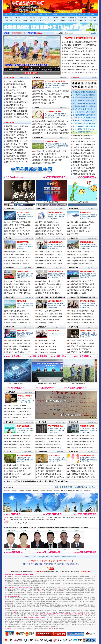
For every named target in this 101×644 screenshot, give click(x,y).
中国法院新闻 (82, 18)
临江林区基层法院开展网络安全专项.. (82, 287)
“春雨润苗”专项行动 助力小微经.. (49, 293)
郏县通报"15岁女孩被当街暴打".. (84, 121)
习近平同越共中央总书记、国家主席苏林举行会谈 (51, 97)
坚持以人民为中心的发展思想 (16, 153)
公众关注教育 (42, 422)
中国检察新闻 (72, 18)
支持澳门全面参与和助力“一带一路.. (82, 448)
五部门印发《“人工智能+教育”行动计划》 (78, 48)
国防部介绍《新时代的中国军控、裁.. (82, 352)
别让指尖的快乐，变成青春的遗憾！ (18, 234)
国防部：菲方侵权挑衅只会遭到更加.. (82, 346)
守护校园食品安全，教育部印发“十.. (50, 448)
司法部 (72, 518)
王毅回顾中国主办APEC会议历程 (17, 349)
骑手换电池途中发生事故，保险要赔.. (50, 234)
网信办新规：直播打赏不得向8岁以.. (18, 225)
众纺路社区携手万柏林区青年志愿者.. (50, 317)
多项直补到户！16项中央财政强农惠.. (18, 474)
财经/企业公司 (42, 268)
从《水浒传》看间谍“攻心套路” (13, 70)
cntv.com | (40, 523)
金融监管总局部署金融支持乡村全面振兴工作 (79, 54)
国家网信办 (78, 518)
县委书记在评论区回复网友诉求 (84, 112)
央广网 (25, 520)
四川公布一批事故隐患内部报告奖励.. (82, 311)
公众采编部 (33, 557)
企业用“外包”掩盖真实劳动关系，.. (49, 225)
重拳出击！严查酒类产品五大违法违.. (19, 414)
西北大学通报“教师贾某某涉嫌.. (84, 101)
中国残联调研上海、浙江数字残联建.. (18, 445)
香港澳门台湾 (82, 21)
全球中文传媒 (19, 6)
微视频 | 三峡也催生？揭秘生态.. (80, 228)
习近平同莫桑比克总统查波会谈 (80, 38)
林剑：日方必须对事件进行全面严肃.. (18, 343)
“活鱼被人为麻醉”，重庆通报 (16, 406)
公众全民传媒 (10, 209)
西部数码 (52, 520)
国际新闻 (33, 21)
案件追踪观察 (9, 21)
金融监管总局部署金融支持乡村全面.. (18, 468)
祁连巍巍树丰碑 (86, 212)
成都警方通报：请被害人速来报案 (17, 264)
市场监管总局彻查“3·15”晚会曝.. (17, 417)
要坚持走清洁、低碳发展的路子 (17, 135)
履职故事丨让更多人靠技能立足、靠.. (50, 258)
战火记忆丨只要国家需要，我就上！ (50, 471)
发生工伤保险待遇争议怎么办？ (48, 222)
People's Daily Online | (24, 523)
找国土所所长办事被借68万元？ (84, 164)
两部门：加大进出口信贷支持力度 (49, 287)
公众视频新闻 (74, 209)
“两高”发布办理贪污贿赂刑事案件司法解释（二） (51, 121)
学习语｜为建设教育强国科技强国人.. (82, 258)
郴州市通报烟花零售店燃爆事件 (84, 103)
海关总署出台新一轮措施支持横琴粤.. (82, 442)
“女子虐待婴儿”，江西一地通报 (16, 252)
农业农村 (63, 21)
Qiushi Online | (14, 523)
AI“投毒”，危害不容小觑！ (15, 81)
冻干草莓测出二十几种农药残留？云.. (19, 411)
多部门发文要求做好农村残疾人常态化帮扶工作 (80, 73)
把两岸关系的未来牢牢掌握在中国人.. (82, 436)
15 (58, 67)
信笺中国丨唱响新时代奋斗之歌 (49, 468)
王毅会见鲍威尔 (22, 331)
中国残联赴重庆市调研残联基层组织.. (18, 442)
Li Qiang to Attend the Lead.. (46, 343)
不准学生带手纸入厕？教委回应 (84, 106)
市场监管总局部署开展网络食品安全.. (19, 409)
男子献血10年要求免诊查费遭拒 (84, 95)
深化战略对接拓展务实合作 (15, 105)
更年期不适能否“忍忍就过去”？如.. (81, 474)
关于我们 (27, 557)
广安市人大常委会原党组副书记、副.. (82, 317)
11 (47, 67)
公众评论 (48, 18)
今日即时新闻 (10, 78)
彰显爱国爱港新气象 (87, 426)
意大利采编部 (71, 491)
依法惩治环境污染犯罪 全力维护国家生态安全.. (50, 127)
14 (55, 67)
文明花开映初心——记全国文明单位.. (51, 465)
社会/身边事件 (10, 297)
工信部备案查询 (31, 520)
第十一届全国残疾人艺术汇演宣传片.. (18, 448)
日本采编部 (36, 491)
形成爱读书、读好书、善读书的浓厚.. (82, 252)
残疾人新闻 (9, 422)
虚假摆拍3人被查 (23, 242)
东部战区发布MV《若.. (88, 331)
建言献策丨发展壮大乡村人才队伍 (49, 255)
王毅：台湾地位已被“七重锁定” (80, 445)
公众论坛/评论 (74, 238)
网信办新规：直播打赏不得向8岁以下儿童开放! (80, 45)
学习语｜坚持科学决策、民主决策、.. (82, 264)
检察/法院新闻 (74, 268)
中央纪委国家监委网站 (22, 518)
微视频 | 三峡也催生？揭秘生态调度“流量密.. (57, 70)
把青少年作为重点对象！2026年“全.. (50, 439)
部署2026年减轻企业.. (56, 271)
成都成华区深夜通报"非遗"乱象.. (84, 129)
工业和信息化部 (57, 518)
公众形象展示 (42, 452)
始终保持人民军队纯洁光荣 (78, 255)
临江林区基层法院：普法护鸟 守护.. (81, 281)
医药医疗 (48, 21)
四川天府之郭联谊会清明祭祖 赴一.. (18, 317)
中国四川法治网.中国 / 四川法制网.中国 (82, 297)
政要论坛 (33, 18)
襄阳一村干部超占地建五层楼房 (84, 98)
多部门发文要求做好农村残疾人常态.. (18, 436)
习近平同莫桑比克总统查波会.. (56, 81)
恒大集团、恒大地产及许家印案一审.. (18, 290)
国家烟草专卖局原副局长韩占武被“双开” (48, 160)
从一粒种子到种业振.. (24, 455)
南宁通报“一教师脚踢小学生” (83, 173)
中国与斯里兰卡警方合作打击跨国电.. (18, 340)
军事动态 (17, 21)
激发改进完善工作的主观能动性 (17, 114)
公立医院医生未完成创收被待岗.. (84, 118)
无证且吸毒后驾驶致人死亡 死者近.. (50, 231)
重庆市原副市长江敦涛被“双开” (45, 163)
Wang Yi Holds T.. (55, 331)
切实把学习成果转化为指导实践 (17, 147)
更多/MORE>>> (64, 78)
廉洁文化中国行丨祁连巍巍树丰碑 (33, 70)
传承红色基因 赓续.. (87, 242)
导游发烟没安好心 (23, 271)
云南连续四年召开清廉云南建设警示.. (50, 314)
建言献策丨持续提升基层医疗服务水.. (50, 252)
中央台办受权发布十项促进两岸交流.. (82, 439)
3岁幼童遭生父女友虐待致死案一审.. (18, 281)
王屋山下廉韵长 (54, 455)
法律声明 (40, 557)
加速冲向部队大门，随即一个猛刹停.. (82, 343)
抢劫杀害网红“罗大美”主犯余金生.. (17, 287)
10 (45, 67)
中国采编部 (7, 491)
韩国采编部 (57, 491)
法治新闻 (25, 21)
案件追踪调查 (10, 268)
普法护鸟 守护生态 (12, 90)
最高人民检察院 (41, 518)
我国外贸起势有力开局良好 (47, 290)
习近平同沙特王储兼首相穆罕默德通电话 (48, 94)
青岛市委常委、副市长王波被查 (45, 154)
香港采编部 (14, 491)
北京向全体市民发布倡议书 (47, 323)
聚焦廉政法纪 (9, 18)
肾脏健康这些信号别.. (88, 455)
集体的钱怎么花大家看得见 (15, 150)
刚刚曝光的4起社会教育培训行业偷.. (18, 293)
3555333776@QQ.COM (18, 33)
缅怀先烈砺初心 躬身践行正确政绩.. (18, 320)
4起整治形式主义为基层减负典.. (17, 111)
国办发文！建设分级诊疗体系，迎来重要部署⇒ (80, 51)
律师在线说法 (42, 209)
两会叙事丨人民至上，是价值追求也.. (50, 264)
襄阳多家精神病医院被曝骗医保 (84, 126)
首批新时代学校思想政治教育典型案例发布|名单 (80, 70)
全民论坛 (25, 18)
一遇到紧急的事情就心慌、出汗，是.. (82, 471)
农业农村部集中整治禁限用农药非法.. (18, 465)
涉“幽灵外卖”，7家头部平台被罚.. (49, 281)
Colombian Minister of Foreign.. (47, 346)
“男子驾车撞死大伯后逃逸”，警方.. (17, 261)
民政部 (68, 518)
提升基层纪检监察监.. (88, 301)
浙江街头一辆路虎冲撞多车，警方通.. (18, 258)
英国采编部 (43, 491)
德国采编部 (50, 491)
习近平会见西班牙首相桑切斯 (44, 103)
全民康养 (40, 21)
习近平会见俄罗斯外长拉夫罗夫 (45, 100)
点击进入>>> (40, 33)
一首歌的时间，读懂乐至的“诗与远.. (82, 222)
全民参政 (40, 18)
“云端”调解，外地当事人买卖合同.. (81, 290)
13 (53, 67)
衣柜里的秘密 (74, 234)
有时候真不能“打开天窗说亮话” (80, 349)
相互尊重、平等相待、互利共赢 (17, 117)
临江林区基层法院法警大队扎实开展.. (82, 284)
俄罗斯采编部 (79, 491)
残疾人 (55, 21)
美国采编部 (29, 491)
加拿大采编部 (88, 491)
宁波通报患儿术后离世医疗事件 (84, 123)
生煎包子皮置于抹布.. (26, 396)
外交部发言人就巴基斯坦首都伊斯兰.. (18, 352)
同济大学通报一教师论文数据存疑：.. (50, 436)
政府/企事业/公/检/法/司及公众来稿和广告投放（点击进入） (76, 487)
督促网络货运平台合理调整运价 (17, 138)
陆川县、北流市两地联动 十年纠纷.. (50, 320)
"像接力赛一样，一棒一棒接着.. (17, 144)
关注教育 (63, 18)
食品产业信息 (11, 392)
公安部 (64, 518)
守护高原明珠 (21, 301)
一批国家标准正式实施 (53, 111)
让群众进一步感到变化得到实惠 (17, 96)
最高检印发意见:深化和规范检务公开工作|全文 (80, 67)
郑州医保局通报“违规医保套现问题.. (82, 465)
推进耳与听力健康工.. (24, 426)
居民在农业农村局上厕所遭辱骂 (84, 115)
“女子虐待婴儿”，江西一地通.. (16, 87)
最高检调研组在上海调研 (78, 293)
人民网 (12, 520)
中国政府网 (49, 518)
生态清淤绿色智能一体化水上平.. (17, 141)
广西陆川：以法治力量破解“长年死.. (50, 311)
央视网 (20, 520)
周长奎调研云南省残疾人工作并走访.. (18, 439)
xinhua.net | (34, 523)
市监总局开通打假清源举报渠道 (84, 92)
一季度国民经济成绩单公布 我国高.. (50, 284)
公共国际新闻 (93, 21)
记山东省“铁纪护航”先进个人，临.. (50, 474)
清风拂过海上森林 (51, 141)
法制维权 (17, 18)
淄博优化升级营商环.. (56, 301)
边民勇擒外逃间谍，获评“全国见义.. (82, 340)
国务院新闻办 (85, 518)
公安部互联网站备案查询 (43, 520)
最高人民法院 (33, 518)
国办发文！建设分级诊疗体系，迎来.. (82, 477)
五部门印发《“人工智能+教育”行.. (49, 442)
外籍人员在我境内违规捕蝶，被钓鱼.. (18, 284)
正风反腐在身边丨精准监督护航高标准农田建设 (80, 60)
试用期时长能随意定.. (56, 212)
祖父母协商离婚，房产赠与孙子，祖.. (18, 323)
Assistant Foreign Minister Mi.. (47, 349)
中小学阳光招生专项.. (56, 426)
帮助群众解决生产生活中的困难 (17, 159)
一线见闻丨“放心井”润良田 (15, 471)
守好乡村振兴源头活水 (13, 99)
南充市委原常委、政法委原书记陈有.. (82, 320)
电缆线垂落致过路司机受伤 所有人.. (50, 228)
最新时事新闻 (10, 123)
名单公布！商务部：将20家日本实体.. (18, 346)
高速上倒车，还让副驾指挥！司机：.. (18, 255)
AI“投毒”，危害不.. (23, 212)
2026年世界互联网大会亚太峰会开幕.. (18, 222)
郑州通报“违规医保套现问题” (16, 84)
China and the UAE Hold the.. (47, 340)
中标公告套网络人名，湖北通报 (84, 170)
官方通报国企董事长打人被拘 (83, 132)
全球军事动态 (74, 327)
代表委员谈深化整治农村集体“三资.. (50, 261)
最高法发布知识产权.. (88, 271)
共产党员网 (13, 518)
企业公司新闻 (93, 18)
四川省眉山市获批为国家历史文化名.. (82, 323)
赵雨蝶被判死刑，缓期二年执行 (17, 108)
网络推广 (94, 78)
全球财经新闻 (72, 21)
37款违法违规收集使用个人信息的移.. (18, 231)
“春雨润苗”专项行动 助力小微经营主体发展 (79, 63)
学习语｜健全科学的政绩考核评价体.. (82, 261)
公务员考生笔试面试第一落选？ (84, 167)
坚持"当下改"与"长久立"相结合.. (17, 162)
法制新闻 (37, 108)
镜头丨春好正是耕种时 (13, 477)
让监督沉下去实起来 (55, 242)
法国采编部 (64, 491)
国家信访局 (92, 518)
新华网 (16, 520)
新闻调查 (55, 18)
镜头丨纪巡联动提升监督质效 (16, 156)
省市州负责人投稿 (25, 78)
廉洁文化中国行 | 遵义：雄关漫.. (80, 231)
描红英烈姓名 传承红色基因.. (15, 311)
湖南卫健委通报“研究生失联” (83, 109)
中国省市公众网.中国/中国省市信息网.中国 (51, 297)
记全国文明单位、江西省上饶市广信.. (51, 477)
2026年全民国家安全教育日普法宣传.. (18, 314)
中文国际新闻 (10, 327)
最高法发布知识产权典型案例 (16, 93)
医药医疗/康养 (74, 452)
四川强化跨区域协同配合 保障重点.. (81, 314)
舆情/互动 (76, 78)
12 (50, 67)
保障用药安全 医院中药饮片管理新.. (81, 468)
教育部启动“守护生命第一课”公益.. (49, 445)
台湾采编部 (22, 491)
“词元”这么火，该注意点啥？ (15, 228)
